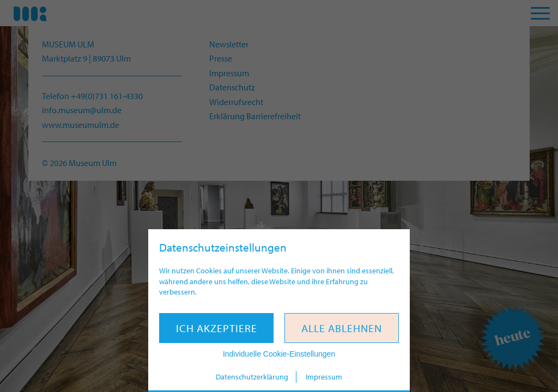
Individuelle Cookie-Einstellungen (279, 354)
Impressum (324, 377)
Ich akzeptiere (217, 328)
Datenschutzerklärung (252, 377)
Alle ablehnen (342, 328)
